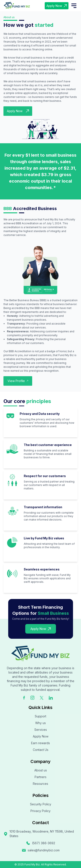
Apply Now (57, 6)
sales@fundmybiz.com (41, 850)
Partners (40, 777)
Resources (40, 784)
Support (40, 716)
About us (41, 770)
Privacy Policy (40, 811)
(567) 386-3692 (40, 843)
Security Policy (41, 804)
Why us (40, 723)
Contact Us (41, 750)
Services (41, 730)
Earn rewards (40, 743)
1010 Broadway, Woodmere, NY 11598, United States (39, 834)
